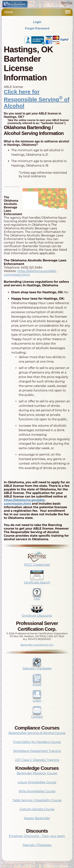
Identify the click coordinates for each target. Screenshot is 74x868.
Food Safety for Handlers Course (37, 742)
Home (9, 12)
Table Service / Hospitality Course (37, 800)
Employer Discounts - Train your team (37, 836)
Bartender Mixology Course (37, 773)
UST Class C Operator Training (37, 760)
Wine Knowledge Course (37, 791)
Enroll (37, 683)
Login (37, 22)
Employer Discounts (37, 614)
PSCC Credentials (37, 563)
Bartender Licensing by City (37, 645)
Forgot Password (37, 28)
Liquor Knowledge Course (37, 782)
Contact (37, 715)
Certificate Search (37, 581)
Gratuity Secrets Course (37, 809)
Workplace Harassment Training (37, 751)
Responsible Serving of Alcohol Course (37, 733)
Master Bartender (37, 818)
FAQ (37, 597)
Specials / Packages (37, 667)
